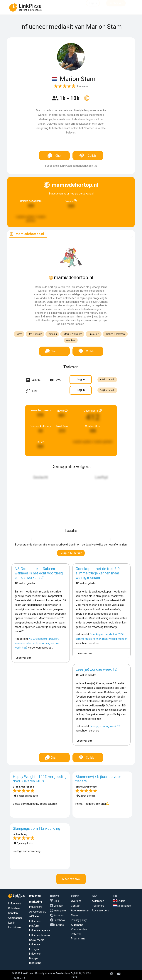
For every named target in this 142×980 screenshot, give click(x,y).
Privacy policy (79, 920)
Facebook (59, 920)
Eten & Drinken (35, 334)
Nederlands (122, 906)
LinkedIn (59, 906)
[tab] (27, 234)
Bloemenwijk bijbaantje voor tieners (98, 779)
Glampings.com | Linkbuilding (36, 828)
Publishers (14, 908)
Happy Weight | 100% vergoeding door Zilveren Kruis (40, 779)
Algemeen (98, 901)
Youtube (59, 925)
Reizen (19, 334)
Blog (56, 901)
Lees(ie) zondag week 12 (96, 669)
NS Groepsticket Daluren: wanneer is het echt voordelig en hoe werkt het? (39, 573)
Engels (119, 901)
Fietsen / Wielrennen (72, 334)
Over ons (76, 901)
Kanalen (13, 913)
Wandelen (71, 340)
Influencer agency (40, 930)
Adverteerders (38, 912)
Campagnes (15, 918)
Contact (76, 906)
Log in (12, 923)
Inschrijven (15, 927)
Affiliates (34, 916)
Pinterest (59, 915)
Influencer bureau (39, 935)
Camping (52, 334)
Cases (75, 915)
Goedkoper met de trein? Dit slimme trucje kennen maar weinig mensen (99, 573)
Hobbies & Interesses (115, 334)
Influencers (15, 903)
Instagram (60, 911)
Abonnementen (80, 911)
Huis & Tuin (94, 334)
